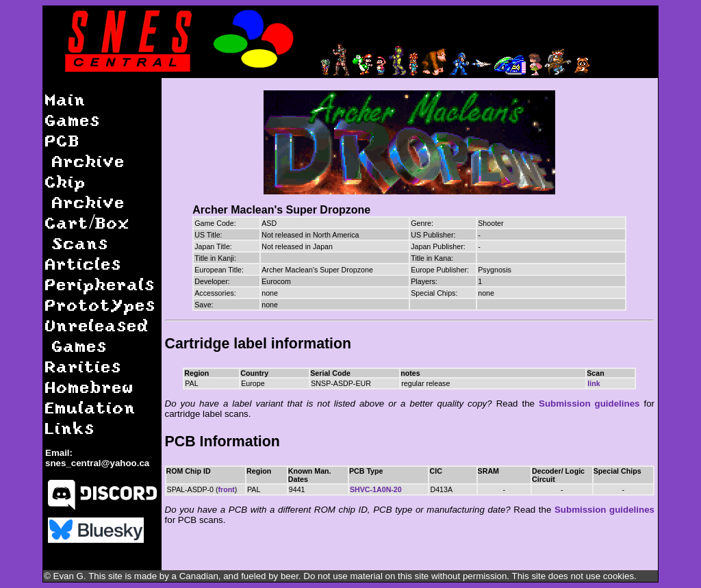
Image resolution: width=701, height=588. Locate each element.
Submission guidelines (589, 404)
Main (66, 99)
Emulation (91, 407)
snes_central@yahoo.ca (97, 463)
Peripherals (100, 284)
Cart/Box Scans (88, 232)
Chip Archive (85, 191)
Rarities (84, 366)
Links (70, 427)
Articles (84, 263)
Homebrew (90, 386)
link (594, 383)
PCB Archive (85, 150)
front (227, 489)
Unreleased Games (97, 335)
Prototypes (101, 304)
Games (73, 119)
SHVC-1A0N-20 (376, 489)
